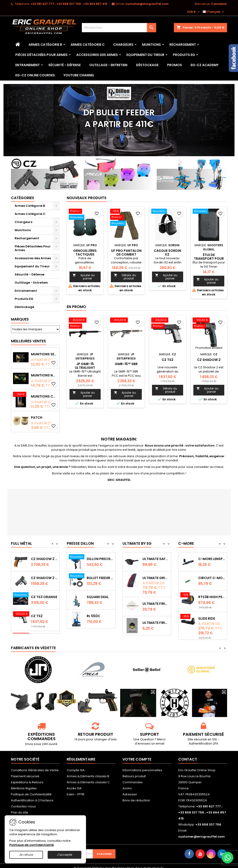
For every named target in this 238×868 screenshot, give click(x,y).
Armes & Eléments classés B (88, 772)
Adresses (130, 790)
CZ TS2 (168, 360)
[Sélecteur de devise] (194, 12)
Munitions (151, 45)
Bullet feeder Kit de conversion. (100, 597)
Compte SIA (76, 766)
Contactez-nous (23, 802)
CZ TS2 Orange (44, 559)
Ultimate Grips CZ (156, 597)
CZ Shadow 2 (209, 360)
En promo (76, 307)
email (160, 739)
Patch (37, 418)
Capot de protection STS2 (212, 559)
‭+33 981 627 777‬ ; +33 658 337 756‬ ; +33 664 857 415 (69, 4)
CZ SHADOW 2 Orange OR (44, 578)
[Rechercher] (119, 28)
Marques (20, 319)
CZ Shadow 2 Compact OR (44, 597)
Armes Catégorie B (45, 45)
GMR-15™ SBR (126, 364)
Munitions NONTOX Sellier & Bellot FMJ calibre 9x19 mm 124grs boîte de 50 (44, 375)
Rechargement (183, 45)
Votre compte (137, 755)
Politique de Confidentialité (31, 790)
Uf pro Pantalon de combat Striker (126, 254)
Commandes (133, 778)
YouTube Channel (79, 75)
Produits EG (184, 55)
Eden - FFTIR (76, 790)
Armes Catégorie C (88, 45)
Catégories (23, 198)
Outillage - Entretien (108, 65)
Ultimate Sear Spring (156, 559)
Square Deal (98, 616)
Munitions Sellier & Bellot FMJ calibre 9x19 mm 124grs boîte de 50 (44, 354)
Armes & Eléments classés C (88, 778)
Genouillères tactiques (85, 253)
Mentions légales (24, 784)
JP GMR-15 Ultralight (85, 366)
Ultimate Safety (156, 578)
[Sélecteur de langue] (214, 12)
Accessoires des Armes (97, 55)
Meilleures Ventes (28, 341)
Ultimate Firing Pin (156, 623)
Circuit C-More (212, 597)
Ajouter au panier (84, 277)
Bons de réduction (136, 796)
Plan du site (20, 808)
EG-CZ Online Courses (35, 75)
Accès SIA (74, 784)
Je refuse (26, 855)
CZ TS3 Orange (44, 616)
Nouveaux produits (87, 198)
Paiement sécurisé (25, 772)
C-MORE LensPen (212, 578)
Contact (188, 755)
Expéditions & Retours (27, 778)
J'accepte (65, 855)
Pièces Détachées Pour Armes (41, 55)
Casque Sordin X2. (167, 253)
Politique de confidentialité (31, 845)
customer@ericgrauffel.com (147, 4)
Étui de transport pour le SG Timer (209, 259)
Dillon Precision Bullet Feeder (100, 578)
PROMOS (175, 65)
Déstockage (147, 65)
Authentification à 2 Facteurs (32, 796)
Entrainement (28, 65)
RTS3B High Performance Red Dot (212, 616)
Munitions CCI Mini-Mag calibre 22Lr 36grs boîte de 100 (44, 396)
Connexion (219, 4)
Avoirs (127, 784)
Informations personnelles (142, 766)
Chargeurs (123, 45)
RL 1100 (92, 559)
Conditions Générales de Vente (35, 766)
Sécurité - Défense (64, 65)
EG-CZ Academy (205, 65)
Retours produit (134, 772)
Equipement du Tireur (145, 55)
